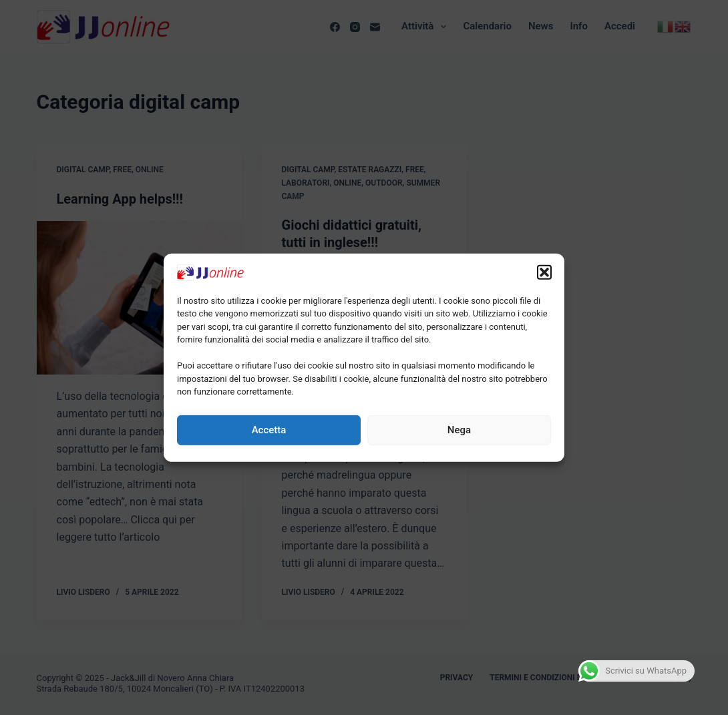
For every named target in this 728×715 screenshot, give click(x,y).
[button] (544, 272)
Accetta (269, 430)
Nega (459, 430)
